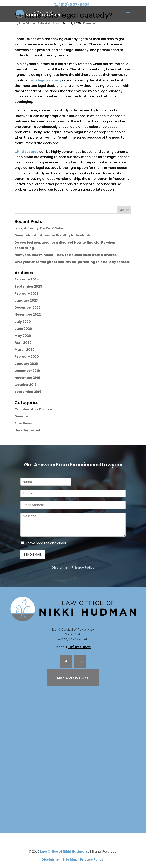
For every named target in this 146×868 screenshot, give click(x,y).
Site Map (70, 860)
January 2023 (26, 301)
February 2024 (27, 279)
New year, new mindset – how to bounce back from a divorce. (66, 255)
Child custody (27, 152)
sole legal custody (46, 80)
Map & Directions (73, 678)
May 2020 (23, 336)
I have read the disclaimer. (46, 543)
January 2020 (26, 364)
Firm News (23, 423)
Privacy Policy (83, 567)
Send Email (33, 555)
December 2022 (28, 308)
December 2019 (27, 371)
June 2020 (23, 329)
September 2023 (28, 287)
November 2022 (28, 314)
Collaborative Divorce (33, 409)
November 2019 (27, 378)
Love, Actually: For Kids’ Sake (39, 228)
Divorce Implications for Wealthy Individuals (53, 235)
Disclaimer (60, 567)
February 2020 (27, 357)
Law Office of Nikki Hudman (40, 23)
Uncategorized (27, 430)
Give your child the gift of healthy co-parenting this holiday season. (72, 262)
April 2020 (23, 343)
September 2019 (28, 392)
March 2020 (25, 350)
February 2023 (27, 294)
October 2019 (26, 385)
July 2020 (23, 322)
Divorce (89, 23)
